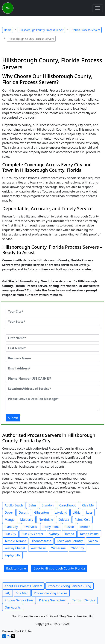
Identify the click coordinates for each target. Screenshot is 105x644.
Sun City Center (33, 534)
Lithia (77, 512)
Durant (24, 512)
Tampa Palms (89, 534)
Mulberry (27, 520)
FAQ (7, 593)
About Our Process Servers (23, 586)
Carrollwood (68, 505)
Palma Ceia (82, 520)
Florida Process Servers (86, 30)
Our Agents (13, 607)
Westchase (38, 548)
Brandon (48, 505)
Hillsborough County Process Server (41, 30)
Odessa (64, 520)
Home (8, 30)
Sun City (10, 534)
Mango (10, 520)
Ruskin (69, 527)
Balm (32, 505)
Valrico (93, 541)
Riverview (30, 527)
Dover (9, 512)
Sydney (54, 534)
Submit (13, 418)
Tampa (69, 534)
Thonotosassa (41, 541)
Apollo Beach (14, 505)
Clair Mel (88, 505)
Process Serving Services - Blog (70, 586)
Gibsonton (42, 512)
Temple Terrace (15, 541)
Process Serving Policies (51, 593)
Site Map (22, 593)
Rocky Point (51, 527)
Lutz (89, 512)
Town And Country (70, 541)
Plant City (11, 527)
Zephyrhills (12, 555)
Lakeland (61, 512)
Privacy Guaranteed (53, 600)
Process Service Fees (19, 600)
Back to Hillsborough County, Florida (59, 568)
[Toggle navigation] (98, 8)
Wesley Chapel (15, 548)
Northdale (46, 520)
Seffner (85, 527)
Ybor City (78, 548)
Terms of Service (84, 600)
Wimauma (58, 548)
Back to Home (16, 568)
